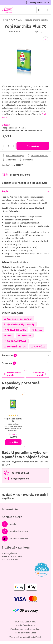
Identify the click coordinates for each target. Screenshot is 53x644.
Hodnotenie (14, 31)
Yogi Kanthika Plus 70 (13, 420)
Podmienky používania (25, 633)
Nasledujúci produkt (40, 374)
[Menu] (47, 10)
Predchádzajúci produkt (13, 374)
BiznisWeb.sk (35, 637)
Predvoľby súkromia (25, 625)
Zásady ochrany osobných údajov (25, 629)
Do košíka (33, 146)
